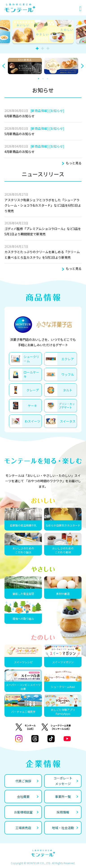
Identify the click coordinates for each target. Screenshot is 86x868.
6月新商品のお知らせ (19, 116)
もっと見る (74, 163)
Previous (4, 66)
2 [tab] (43, 48)
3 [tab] (48, 48)
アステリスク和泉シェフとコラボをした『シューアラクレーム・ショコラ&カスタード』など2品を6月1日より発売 (43, 205)
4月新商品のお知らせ (19, 152)
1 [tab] (37, 48)
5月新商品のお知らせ (19, 134)
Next (82, 66)
